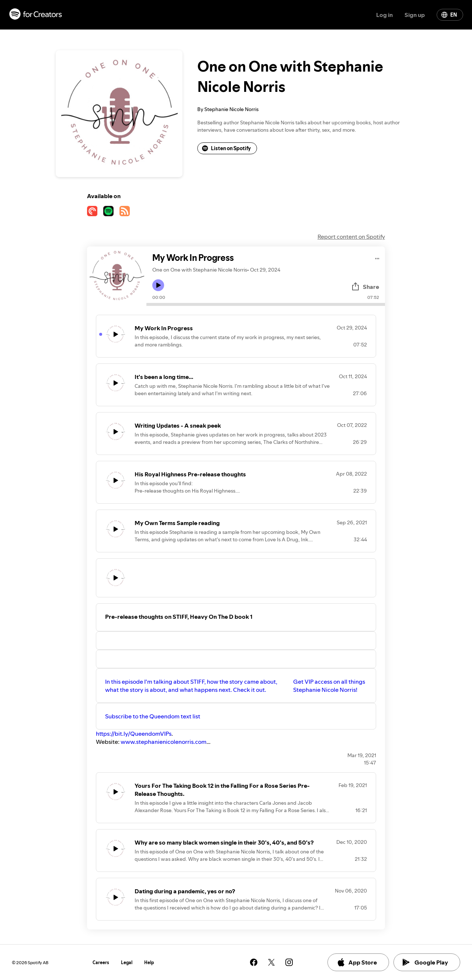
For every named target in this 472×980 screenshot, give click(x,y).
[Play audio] (377, 257)
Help (149, 962)
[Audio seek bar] (266, 304)
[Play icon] (158, 285)
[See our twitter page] (271, 962)
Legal (127, 962)
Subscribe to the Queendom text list (153, 716)
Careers (101, 962)
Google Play (425, 962)
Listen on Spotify (226, 148)
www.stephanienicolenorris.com (164, 742)
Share (365, 287)
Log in (384, 15)
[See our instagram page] (289, 962)
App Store (357, 962)
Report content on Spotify (351, 237)
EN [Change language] (449, 15)
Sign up (415, 15)
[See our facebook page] (254, 962)
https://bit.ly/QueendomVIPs (134, 734)
